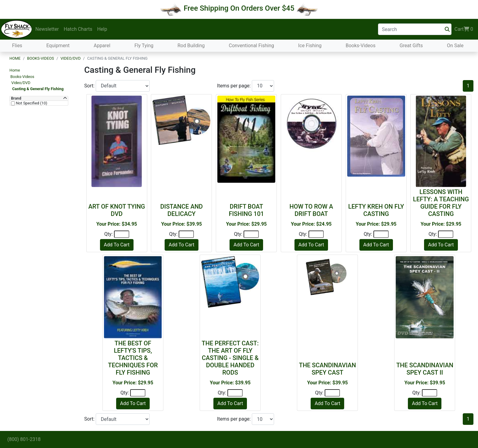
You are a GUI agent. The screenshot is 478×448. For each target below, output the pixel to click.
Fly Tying (144, 46)
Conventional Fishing (251, 46)
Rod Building (191, 46)
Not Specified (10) (31, 103)
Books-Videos (361, 46)
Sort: (90, 86)
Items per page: (234, 86)
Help (102, 29)
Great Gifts (411, 46)
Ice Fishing (310, 46)
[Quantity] (122, 234)
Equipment (58, 46)
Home (15, 58)
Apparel (102, 46)
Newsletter (47, 29)
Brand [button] (16, 98)
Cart (464, 29)
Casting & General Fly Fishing (38, 89)
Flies (17, 46)
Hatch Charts (78, 29)
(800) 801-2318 (24, 439)
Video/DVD (70, 58)
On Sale (455, 46)
